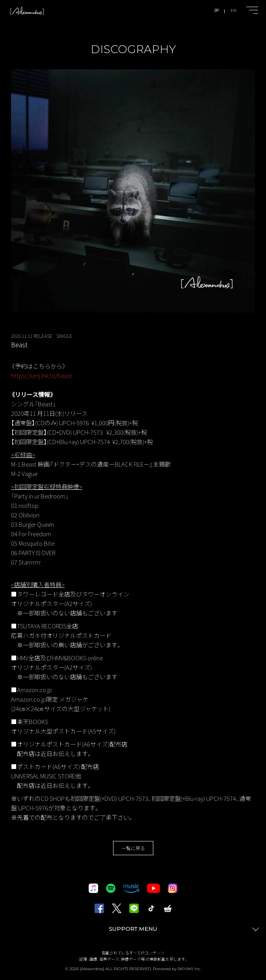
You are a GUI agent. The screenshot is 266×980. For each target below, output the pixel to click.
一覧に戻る (133, 848)
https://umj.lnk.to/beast (42, 375)
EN (233, 10)
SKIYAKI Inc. (189, 969)
